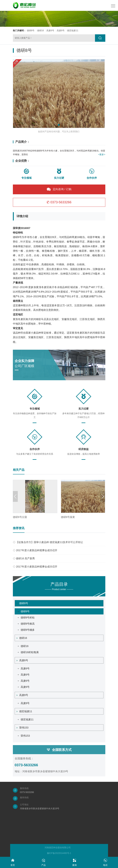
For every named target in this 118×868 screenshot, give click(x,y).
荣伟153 (23, 728)
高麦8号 (61, 31)
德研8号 (31, 31)
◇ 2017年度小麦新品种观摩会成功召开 (35, 550)
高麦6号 (50, 31)
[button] (59, 125)
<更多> (102, 155)
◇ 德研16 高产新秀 (24, 558)
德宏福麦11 (73, 31)
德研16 (41, 31)
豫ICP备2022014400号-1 (59, 853)
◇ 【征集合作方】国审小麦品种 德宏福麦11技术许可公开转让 (48, 542)
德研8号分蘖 (20, 517)
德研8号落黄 (68, 517)
